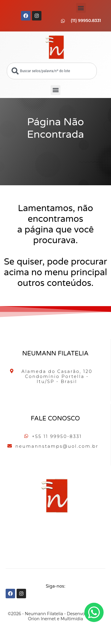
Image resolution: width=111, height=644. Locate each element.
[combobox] (52, 71)
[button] (81, 8)
